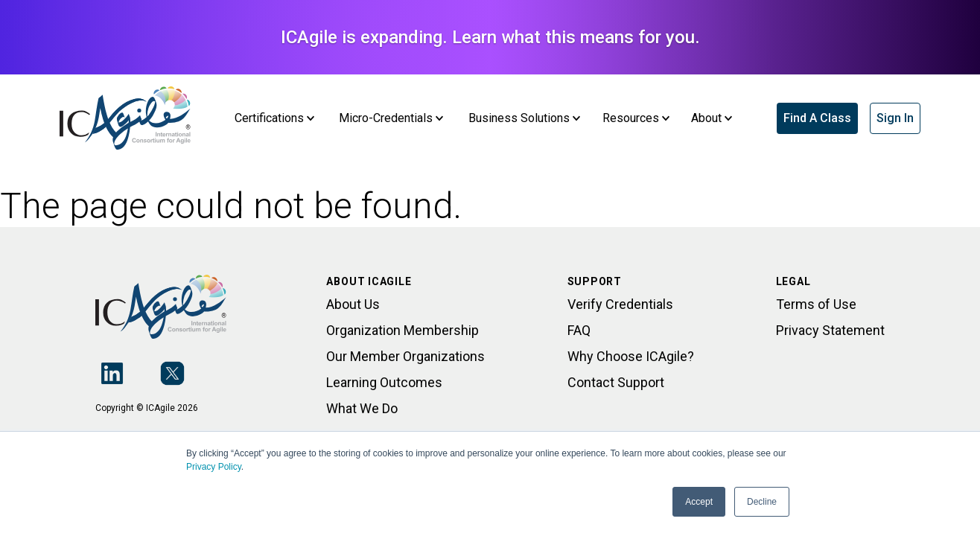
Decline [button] (762, 502)
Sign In (895, 118)
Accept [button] (699, 502)
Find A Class (817, 118)
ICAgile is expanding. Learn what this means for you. (490, 37)
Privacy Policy (214, 467)
